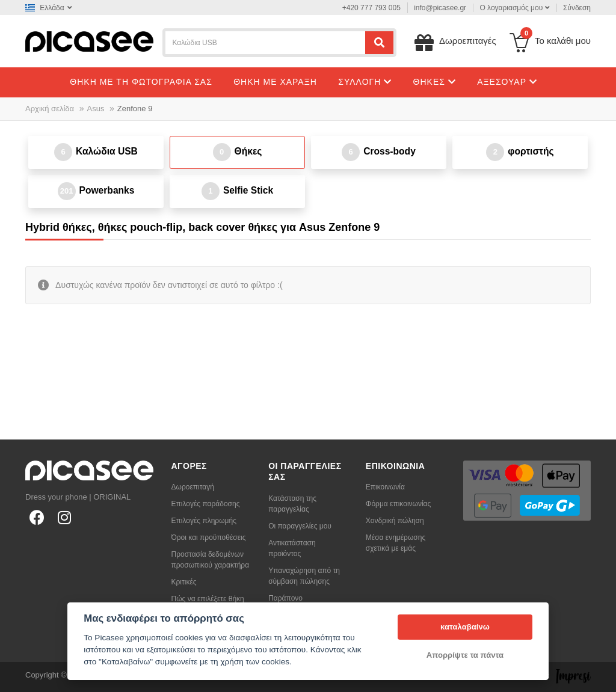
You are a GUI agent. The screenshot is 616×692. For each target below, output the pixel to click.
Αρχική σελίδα (50, 109)
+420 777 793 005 (371, 8)
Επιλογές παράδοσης (206, 504)
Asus (96, 109)
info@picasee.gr (440, 8)
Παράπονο (285, 598)
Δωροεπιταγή (193, 487)
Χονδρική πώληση (395, 521)
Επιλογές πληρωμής (204, 521)
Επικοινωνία (385, 487)
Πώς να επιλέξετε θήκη (208, 599)
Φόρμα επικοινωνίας (399, 504)
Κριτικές (184, 582)
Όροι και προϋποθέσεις (209, 537)
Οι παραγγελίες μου (300, 526)
